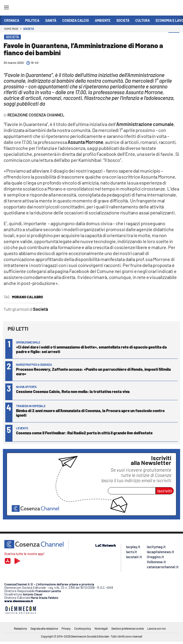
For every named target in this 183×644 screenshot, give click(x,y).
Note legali (101, 628)
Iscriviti (165, 491)
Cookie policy (83, 628)
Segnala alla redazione (44, 628)
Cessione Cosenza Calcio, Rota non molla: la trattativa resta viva (73, 391)
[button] (174, 38)
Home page (11, 29)
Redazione (20, 628)
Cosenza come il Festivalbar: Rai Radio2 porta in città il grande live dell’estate (84, 433)
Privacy (66, 628)
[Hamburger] (6, 8)
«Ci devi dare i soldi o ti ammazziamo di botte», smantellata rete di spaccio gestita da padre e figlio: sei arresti (91, 349)
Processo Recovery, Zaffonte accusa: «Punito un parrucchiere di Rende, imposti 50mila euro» (93, 371)
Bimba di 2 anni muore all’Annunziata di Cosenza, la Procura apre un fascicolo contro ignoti (90, 413)
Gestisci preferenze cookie (128, 628)
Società (29, 29)
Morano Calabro (27, 297)
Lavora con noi (157, 628)
